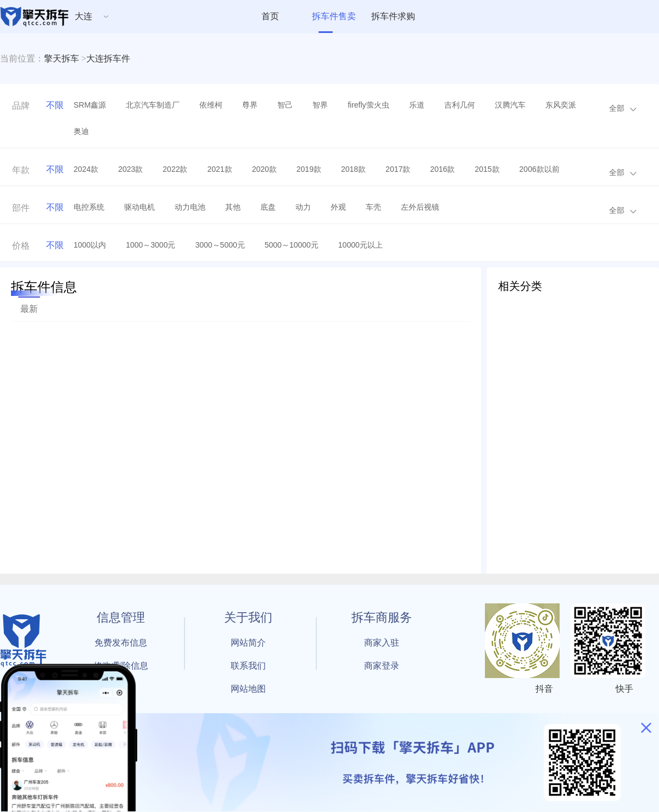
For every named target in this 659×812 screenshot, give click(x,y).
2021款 (219, 169)
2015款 (487, 169)
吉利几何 (460, 105)
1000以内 (90, 245)
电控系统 (89, 207)
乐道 (417, 105)
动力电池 (190, 207)
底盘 (268, 207)
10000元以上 (361, 245)
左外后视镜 (420, 207)
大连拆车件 (108, 58)
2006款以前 (540, 169)
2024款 (86, 169)
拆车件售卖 (334, 16)
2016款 (442, 169)
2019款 (309, 169)
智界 (320, 105)
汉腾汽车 (510, 105)
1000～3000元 (150, 245)
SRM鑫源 (90, 105)
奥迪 (81, 131)
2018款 (353, 169)
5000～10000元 (292, 245)
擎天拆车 (62, 58)
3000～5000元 (220, 245)
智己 (285, 105)
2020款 (264, 169)
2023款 (130, 169)
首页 (270, 16)
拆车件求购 (393, 16)
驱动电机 (139, 207)
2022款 (175, 169)
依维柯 (211, 105)
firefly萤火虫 (368, 105)
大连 (83, 16)
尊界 (250, 105)
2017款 (398, 169)
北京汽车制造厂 (153, 105)
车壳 (373, 207)
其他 (233, 207)
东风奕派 (561, 105)
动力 (303, 207)
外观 (338, 207)
